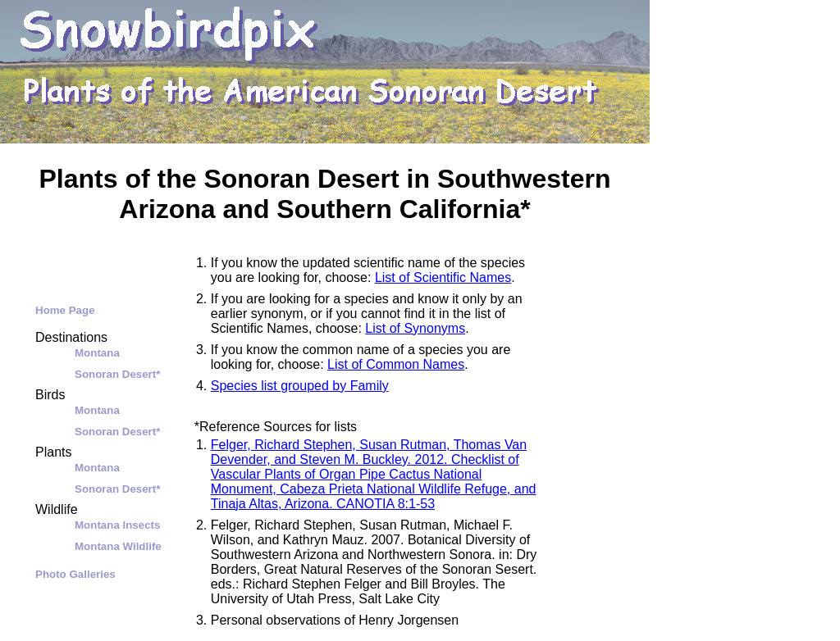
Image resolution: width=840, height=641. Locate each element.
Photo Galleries (75, 574)
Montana (97, 353)
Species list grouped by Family (300, 386)
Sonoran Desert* (117, 374)
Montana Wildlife (118, 546)
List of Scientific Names (443, 277)
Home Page (65, 310)
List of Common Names (396, 364)
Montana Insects (117, 525)
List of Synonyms (415, 328)
